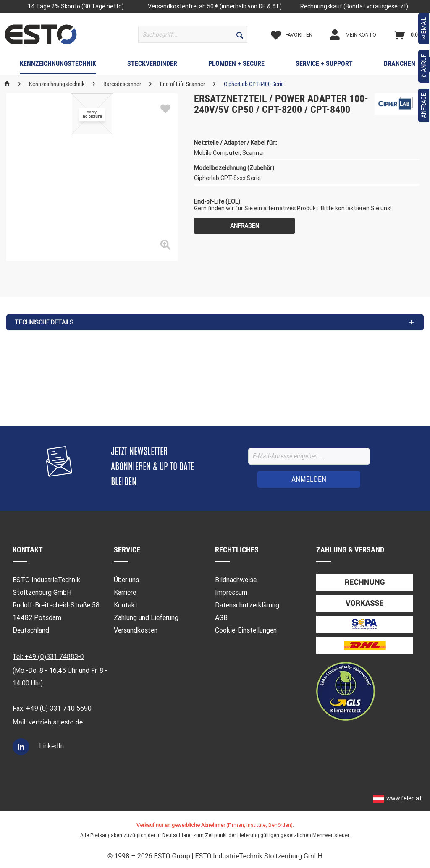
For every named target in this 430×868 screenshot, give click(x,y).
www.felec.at (404, 798)
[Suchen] (240, 34)
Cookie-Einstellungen (246, 630)
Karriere (125, 592)
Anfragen (245, 226)
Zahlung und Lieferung (146, 618)
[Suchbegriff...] (193, 34)
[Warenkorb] (409, 35)
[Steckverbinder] (152, 65)
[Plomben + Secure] (236, 65)
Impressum (231, 592)
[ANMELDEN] (309, 479)
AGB (221, 618)
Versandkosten (136, 630)
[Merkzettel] (299, 35)
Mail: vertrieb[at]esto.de (48, 722)
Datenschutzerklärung (247, 605)
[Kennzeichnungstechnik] (58, 65)
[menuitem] (193, 34)
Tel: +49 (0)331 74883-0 (48, 657)
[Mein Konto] (360, 35)
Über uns (126, 580)
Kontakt (126, 605)
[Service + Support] (324, 65)
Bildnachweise (236, 580)
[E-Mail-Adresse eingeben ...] (309, 456)
